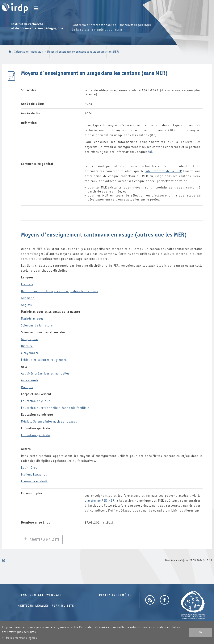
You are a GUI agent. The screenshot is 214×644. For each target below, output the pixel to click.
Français (27, 284)
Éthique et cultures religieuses (44, 360)
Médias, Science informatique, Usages (49, 421)
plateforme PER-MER (99, 501)
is (26, 305)
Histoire (27, 346)
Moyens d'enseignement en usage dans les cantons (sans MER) (83, 52)
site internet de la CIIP (164, 171)
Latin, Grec (29, 468)
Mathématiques (32, 319)
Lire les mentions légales (21, 638)
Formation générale (36, 435)
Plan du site (63, 606)
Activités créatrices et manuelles (45, 373)
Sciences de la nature (37, 325)
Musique (27, 387)
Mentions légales (33, 606)
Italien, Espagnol (34, 474)
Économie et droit (34, 481)
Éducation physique (36, 401)
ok (201, 632)
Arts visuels (30, 380)
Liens (22, 595)
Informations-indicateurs (29, 52)
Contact (37, 595)
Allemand (28, 298)
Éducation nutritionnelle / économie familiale (55, 408)
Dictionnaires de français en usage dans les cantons (60, 291)
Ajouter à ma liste (45, 540)
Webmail (54, 595)
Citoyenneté (30, 353)
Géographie (29, 339)
